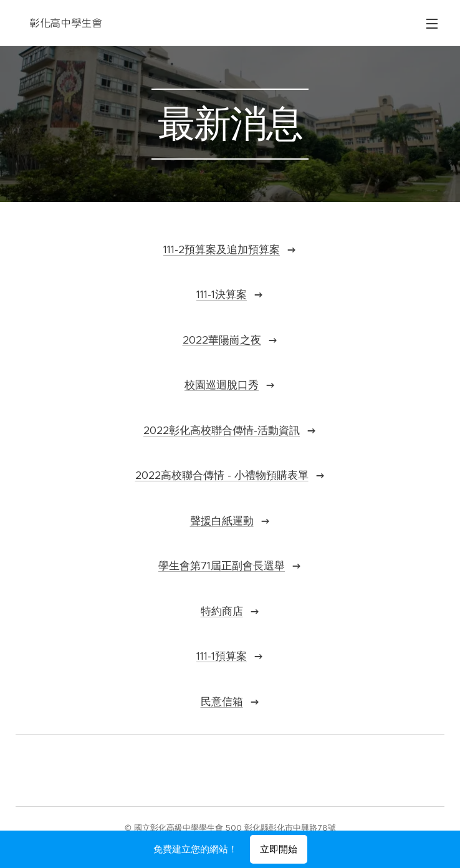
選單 (432, 24)
